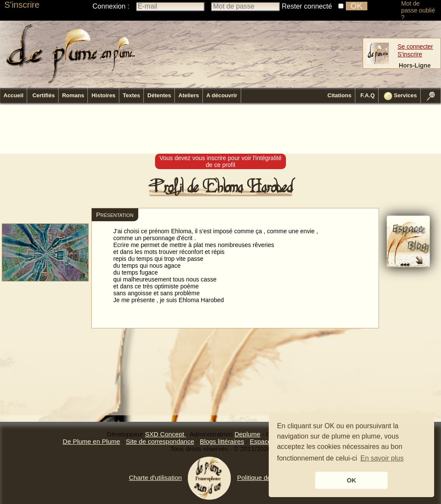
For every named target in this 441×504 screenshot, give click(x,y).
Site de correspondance (160, 441)
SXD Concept (166, 434)
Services (400, 96)
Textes (131, 95)
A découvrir (222, 95)
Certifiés (43, 95)
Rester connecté (307, 6)
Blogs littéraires (222, 441)
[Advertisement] (220, 129)
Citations (339, 95)
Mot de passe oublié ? (418, 10)
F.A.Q (368, 95)
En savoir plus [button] (382, 458)
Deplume (247, 434)
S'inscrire (22, 5)
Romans (73, 95)
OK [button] (351, 480)
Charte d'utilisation (155, 478)
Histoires (103, 95)
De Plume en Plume (92, 441)
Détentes (159, 95)
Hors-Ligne (415, 65)
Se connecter (415, 46)
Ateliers (189, 95)
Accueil (13, 95)
